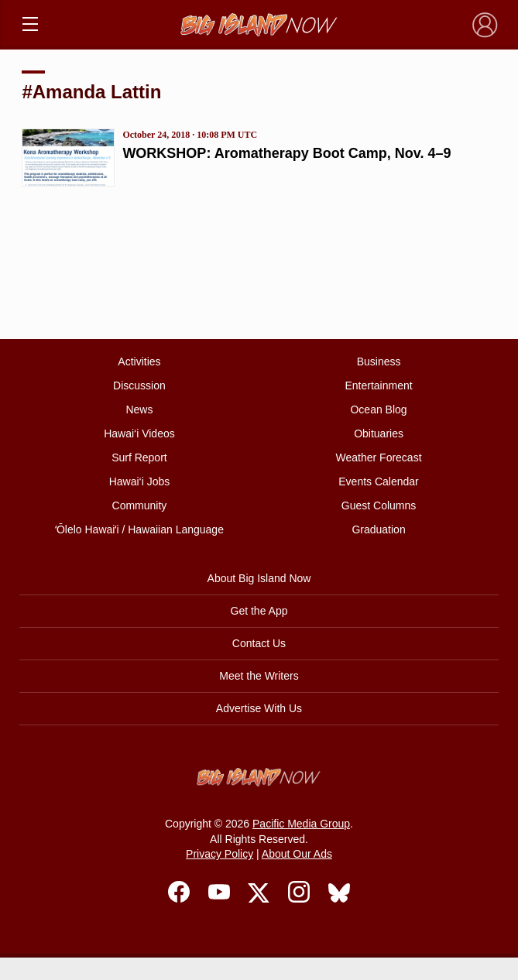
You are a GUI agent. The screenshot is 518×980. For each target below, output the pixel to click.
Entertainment (378, 385)
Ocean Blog (378, 409)
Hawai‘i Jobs (140, 481)
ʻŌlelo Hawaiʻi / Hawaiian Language (139, 529)
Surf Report (139, 457)
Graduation (378, 529)
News (139, 409)
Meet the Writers (259, 676)
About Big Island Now (259, 578)
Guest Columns (379, 505)
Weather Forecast (379, 457)
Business (379, 362)
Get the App (259, 611)
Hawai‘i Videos (139, 433)
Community (140, 505)
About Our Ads (297, 854)
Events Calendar (379, 481)
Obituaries (379, 433)
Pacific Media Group (301, 824)
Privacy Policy (220, 854)
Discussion (139, 385)
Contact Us (259, 643)
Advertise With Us (259, 708)
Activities (139, 362)
